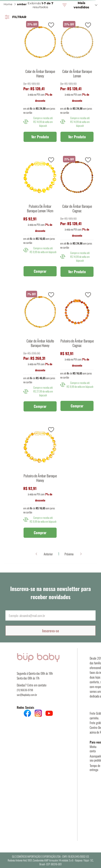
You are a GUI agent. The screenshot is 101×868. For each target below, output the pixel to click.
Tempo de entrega (95, 768)
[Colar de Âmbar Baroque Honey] (40, 82)
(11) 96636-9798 (25, 690)
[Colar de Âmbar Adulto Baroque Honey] (40, 351)
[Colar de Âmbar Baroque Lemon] (77, 82)
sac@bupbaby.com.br (27, 695)
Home (8, 4)
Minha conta (93, 749)
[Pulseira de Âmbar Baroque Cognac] (77, 351)
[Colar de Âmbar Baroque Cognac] (77, 217)
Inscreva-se (51, 631)
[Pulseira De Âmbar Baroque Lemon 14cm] (40, 217)
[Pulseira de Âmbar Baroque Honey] (40, 482)
